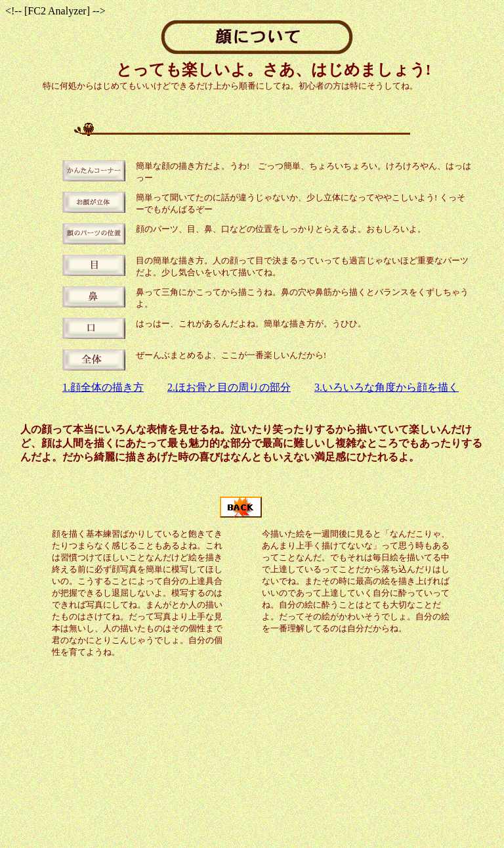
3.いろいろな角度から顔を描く (387, 387)
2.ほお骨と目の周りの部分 (229, 387)
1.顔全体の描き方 (103, 387)
